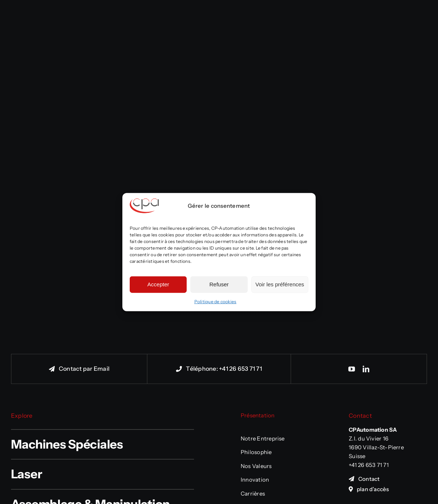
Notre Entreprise (263, 438)
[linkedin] (366, 369)
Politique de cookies (216, 301)
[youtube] (352, 369)
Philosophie (256, 452)
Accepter (158, 284)
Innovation (255, 480)
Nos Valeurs (256, 466)
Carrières (253, 494)
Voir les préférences (280, 284)
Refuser (219, 284)
